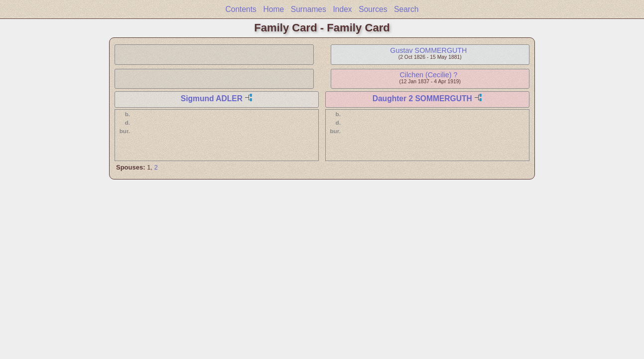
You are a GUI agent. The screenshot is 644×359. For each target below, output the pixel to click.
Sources (373, 9)
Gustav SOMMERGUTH (428, 50)
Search (406, 9)
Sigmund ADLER (212, 98)
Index (342, 9)
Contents (241, 9)
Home (274, 9)
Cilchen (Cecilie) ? (428, 75)
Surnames (309, 9)
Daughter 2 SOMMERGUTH (422, 98)
